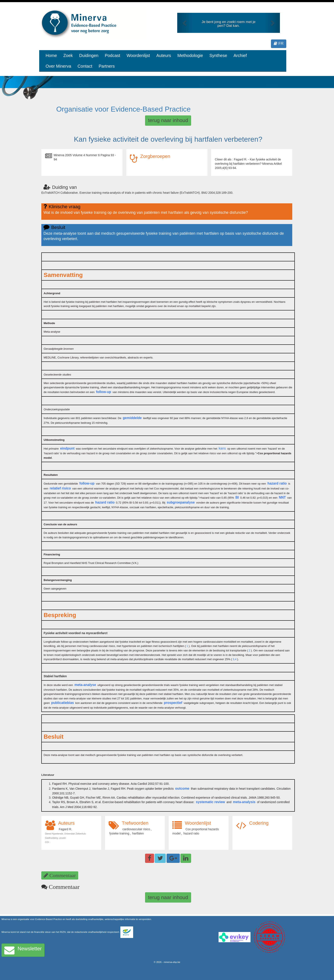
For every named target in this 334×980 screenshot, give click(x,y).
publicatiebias (63, 703)
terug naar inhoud (168, 120)
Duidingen (89, 55)
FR (279, 44)
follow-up (104, 392)
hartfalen (138, 833)
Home (51, 55)
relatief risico (60, 488)
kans (222, 448)
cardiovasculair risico (136, 829)
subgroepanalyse (181, 502)
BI (237, 497)
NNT (282, 497)
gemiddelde (132, 418)
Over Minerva (58, 66)
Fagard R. (65, 829)
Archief (240, 55)
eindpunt (67, 448)
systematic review (210, 802)
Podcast (112, 55)
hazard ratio (277, 483)
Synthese (218, 55)
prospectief (173, 703)
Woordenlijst (138, 55)
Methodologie (190, 55)
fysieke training (119, 833)
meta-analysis (244, 802)
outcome (182, 789)
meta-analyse (85, 685)
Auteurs (164, 55)
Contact (85, 66)
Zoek (68, 55)
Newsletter (23, 950)
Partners (107, 66)
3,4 (235, 659)
